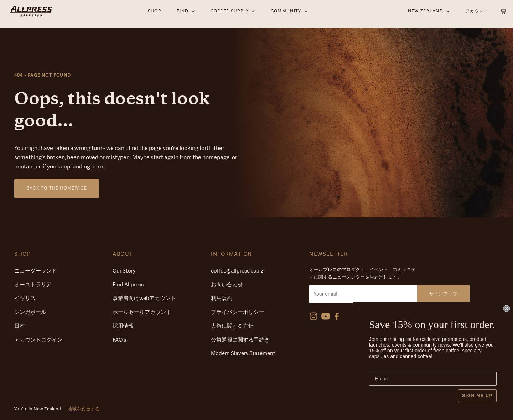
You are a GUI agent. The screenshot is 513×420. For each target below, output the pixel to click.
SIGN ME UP (477, 396)
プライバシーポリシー (238, 312)
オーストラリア (33, 285)
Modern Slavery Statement (243, 354)
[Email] (433, 379)
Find (183, 14)
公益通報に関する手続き (240, 340)
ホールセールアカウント (142, 312)
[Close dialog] (507, 308)
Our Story (124, 271)
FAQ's (119, 340)
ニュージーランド (36, 271)
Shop (22, 254)
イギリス (25, 298)
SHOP (154, 14)
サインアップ (443, 294)
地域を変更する (84, 409)
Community (286, 14)
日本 (20, 326)
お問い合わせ (227, 285)
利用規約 (222, 298)
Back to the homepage (57, 188)
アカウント (477, 14)
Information (232, 254)
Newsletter (328, 254)
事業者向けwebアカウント (144, 298)
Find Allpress (128, 285)
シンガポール (30, 312)
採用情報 (123, 326)
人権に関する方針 (232, 326)
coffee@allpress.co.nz (237, 271)
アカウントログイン (38, 340)
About (123, 254)
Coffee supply (230, 14)
